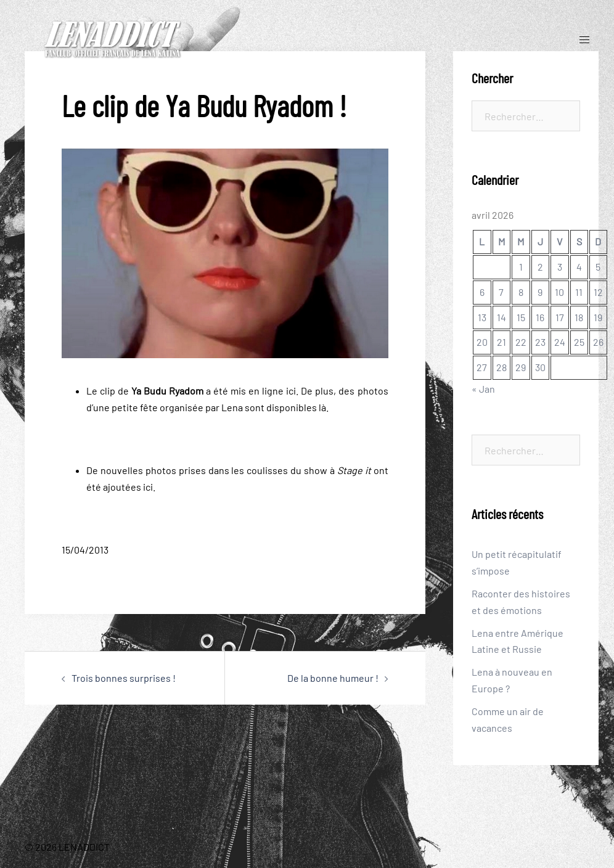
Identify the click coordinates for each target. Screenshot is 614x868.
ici (291, 391)
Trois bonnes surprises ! (124, 678)
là (322, 407)
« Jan (483, 389)
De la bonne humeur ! (333, 678)
